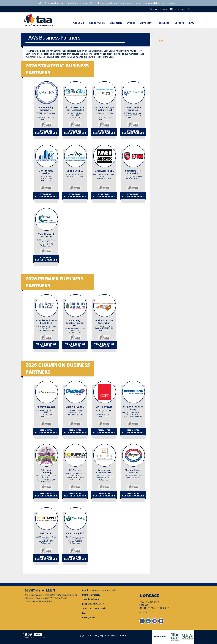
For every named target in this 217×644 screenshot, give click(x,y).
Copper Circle (97, 23)
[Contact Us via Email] (161, 621)
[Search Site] (190, 9)
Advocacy (146, 23)
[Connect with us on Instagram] (155, 621)
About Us (78, 23)
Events (131, 23)
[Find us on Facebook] (142, 621)
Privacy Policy (89, 617)
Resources (163, 23)
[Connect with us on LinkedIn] (148, 621)
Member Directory (91, 595)
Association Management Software (37, 635)
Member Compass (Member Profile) (100, 590)
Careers (179, 23)
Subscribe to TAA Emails (94, 608)
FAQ (192, 23)
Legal (125, 635)
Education (116, 23)
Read (93, 604)
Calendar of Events (91, 599)
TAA (161, 40)
